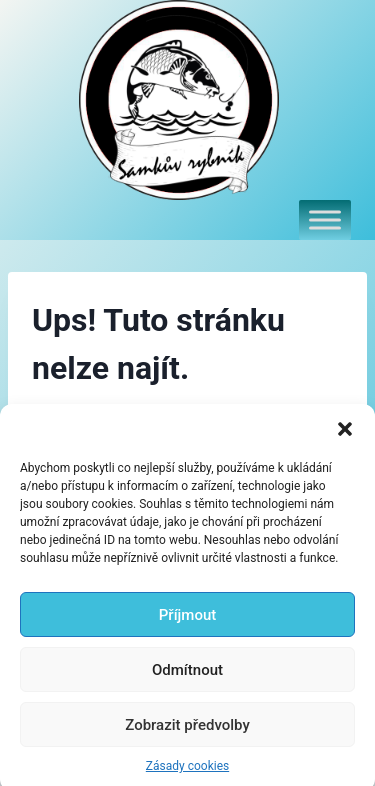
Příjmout (187, 621)
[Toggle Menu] (325, 219)
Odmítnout (187, 676)
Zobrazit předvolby (187, 731)
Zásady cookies (187, 772)
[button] (345, 435)
